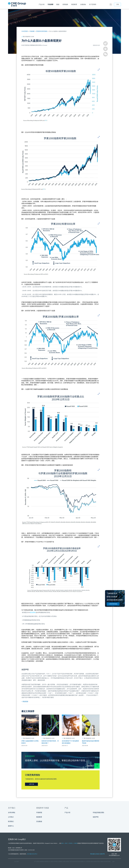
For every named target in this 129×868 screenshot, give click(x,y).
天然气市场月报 (73, 862)
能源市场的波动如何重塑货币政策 (91, 742)
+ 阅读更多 (25, 702)
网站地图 (92, 854)
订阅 (117, 4)
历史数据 (39, 821)
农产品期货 (37, 862)
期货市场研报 (94, 862)
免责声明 (96, 817)
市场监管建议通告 (98, 813)
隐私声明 (102, 854)
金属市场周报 (66, 862)
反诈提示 (97, 854)
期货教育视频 (107, 862)
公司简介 (11, 817)
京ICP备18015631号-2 (32, 854)
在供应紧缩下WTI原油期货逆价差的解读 (70, 742)
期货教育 (39, 817)
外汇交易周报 (87, 862)
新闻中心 (11, 826)
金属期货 (60, 862)
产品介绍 (67, 813)
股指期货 (46, 862)
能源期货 (42, 862)
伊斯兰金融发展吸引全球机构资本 (30, 742)
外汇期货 (51, 862)
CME (62, 843)
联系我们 (11, 821)
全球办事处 (12, 813)
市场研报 (39, 813)
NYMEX (71, 843)
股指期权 (33, 612)
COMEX (76, 843)
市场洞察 (32, 31)
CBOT (66, 843)
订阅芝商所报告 (113, 604)
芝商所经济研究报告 (42, 31)
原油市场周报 (80, 862)
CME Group (18, 839)
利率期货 (56, 862)
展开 (114, 862)
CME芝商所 (25, 31)
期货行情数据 (101, 862)
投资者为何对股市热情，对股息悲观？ (50, 742)
